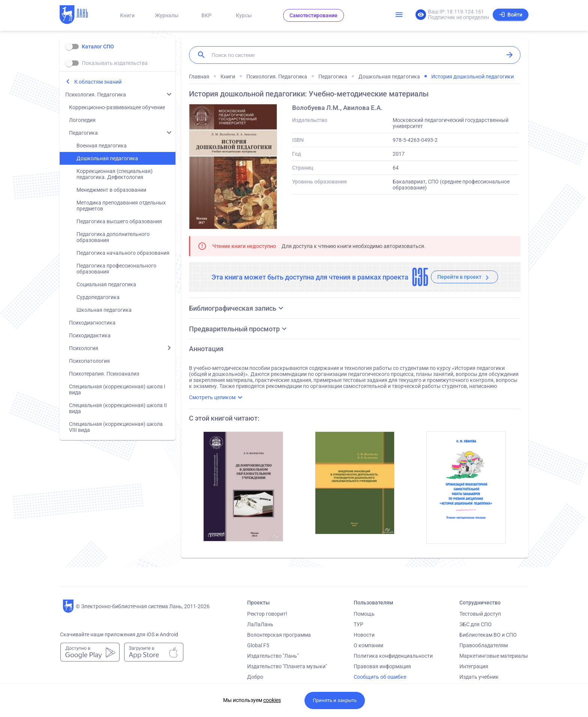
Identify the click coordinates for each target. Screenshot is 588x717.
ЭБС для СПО (475, 624)
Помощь (364, 614)
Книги (127, 15)
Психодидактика (90, 335)
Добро (255, 677)
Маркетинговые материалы (494, 656)
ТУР (358, 624)
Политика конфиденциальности (393, 656)
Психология (84, 348)
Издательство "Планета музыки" (287, 666)
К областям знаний (98, 82)
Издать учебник (479, 677)
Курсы (244, 15)
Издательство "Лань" (273, 656)
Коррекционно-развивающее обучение (117, 107)
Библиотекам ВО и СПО (488, 635)
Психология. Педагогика (96, 95)
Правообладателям (484, 645)
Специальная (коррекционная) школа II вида (118, 408)
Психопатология (89, 361)
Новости (364, 635)
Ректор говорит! (267, 614)
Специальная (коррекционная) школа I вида (117, 389)
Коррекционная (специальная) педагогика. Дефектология (115, 174)
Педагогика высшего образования (119, 221)
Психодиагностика (92, 323)
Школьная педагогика (104, 310)
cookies (272, 700)
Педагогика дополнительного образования (113, 237)
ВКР (206, 15)
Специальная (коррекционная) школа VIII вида (116, 427)
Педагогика (83, 133)
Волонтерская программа (279, 635)
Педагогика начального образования (123, 253)
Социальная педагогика (106, 284)
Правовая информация (382, 666)
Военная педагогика (102, 146)
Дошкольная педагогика (107, 158)
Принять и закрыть (335, 700)
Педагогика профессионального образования (116, 269)
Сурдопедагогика (98, 297)
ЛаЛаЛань (260, 624)
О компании (368, 645)
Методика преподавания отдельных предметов (121, 206)
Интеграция (474, 666)
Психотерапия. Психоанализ (104, 374)
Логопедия (82, 120)
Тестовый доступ (480, 614)
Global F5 (258, 645)
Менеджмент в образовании (111, 190)
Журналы (167, 15)
